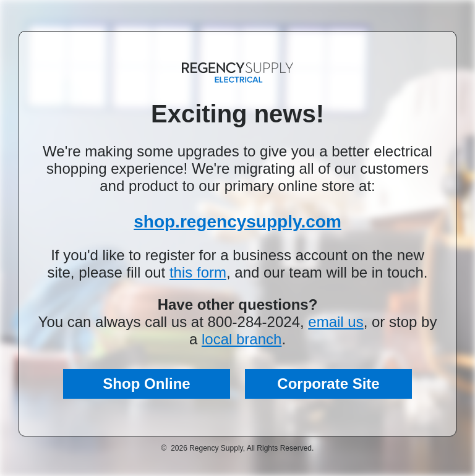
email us (336, 322)
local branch (242, 339)
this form (198, 272)
